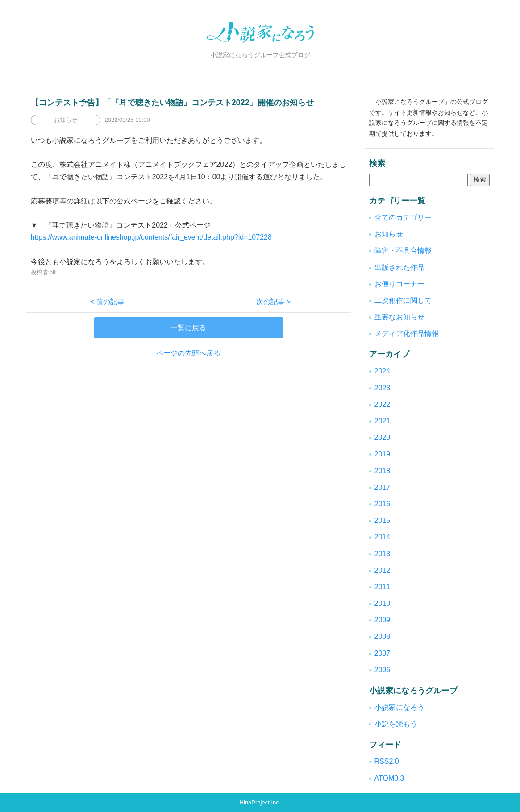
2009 (383, 620)
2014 (383, 537)
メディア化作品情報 (407, 333)
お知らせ (389, 234)
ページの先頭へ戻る (188, 353)
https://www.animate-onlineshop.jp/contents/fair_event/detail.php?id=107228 (151, 237)
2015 (383, 520)
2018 (383, 471)
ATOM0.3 (389, 778)
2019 (383, 454)
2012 (383, 570)
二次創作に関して (403, 300)
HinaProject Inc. (260, 802)
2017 (383, 487)
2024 (383, 371)
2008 (383, 636)
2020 (383, 437)
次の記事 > (270, 302)
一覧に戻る (188, 328)
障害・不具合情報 (403, 251)
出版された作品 (399, 267)
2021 (383, 421)
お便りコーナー (399, 284)
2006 (383, 670)
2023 (383, 388)
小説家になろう (399, 707)
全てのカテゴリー (403, 217)
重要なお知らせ (399, 317)
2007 (383, 653)
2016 (383, 504)
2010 (383, 603)
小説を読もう (396, 724)
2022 (383, 404)
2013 (383, 554)
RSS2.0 (387, 761)
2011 (383, 587)
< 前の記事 (111, 302)
